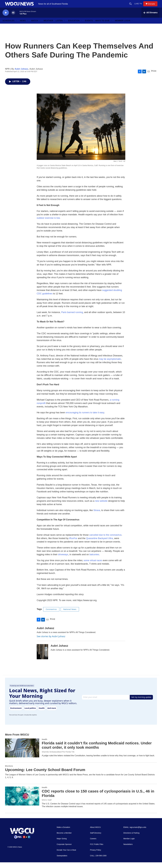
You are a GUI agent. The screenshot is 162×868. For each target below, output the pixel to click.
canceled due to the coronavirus (105, 541)
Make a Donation (63, 833)
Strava (96, 516)
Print (154, 77)
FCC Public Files (97, 850)
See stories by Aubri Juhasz (51, 642)
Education (74, 26)
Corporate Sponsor (64, 850)
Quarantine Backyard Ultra (99, 544)
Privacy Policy (95, 856)
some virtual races (93, 566)
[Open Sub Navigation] (16, 26)
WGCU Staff (47, 806)
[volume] (13, 18)
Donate (153, 7)
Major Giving (62, 844)
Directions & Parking (131, 839)
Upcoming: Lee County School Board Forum (45, 775)
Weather (48, 26)
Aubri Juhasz (21, 75)
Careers (93, 844)
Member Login (123, 26)
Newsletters (128, 850)
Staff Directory (96, 839)
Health (44, 745)
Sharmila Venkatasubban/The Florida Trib (58, 758)
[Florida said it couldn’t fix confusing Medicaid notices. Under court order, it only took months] (22, 754)
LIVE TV (139, 7)
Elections (9, 772)
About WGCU (95, 833)
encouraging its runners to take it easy (85, 418)
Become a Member (64, 839)
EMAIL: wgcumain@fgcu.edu (135, 833)
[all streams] (150, 18)
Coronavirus (51, 615)
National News (70, 615)
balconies (94, 560)
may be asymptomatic (110, 365)
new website (101, 507)
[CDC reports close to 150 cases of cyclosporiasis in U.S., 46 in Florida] (22, 802)
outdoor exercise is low (48, 224)
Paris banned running (72, 318)
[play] (6, 18)
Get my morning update (141, 703)
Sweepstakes (62, 861)
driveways (63, 560)
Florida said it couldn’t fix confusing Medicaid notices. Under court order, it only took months (97, 751)
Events (89, 26)
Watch (35, 26)
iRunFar (73, 544)
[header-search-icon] (132, 7)
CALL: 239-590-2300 (98, 861)
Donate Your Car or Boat (66, 856)
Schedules (9, 26)
